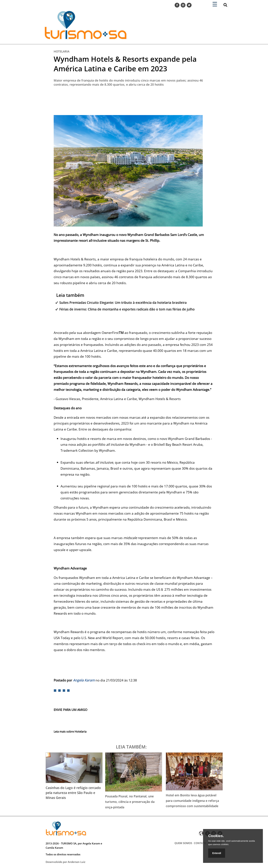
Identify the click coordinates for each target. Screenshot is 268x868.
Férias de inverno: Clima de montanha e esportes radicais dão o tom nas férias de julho (127, 309)
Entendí (217, 853)
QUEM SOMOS (183, 843)
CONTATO (200, 843)
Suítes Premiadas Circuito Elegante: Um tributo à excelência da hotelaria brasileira (123, 303)
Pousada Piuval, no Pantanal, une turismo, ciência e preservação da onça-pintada (130, 802)
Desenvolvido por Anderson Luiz (65, 862)
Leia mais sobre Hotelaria (70, 732)
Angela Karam (84, 680)
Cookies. (216, 836)
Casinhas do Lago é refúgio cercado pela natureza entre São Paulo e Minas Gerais (73, 793)
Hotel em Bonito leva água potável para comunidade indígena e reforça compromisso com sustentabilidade (192, 801)
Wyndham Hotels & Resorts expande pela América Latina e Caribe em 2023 (125, 64)
